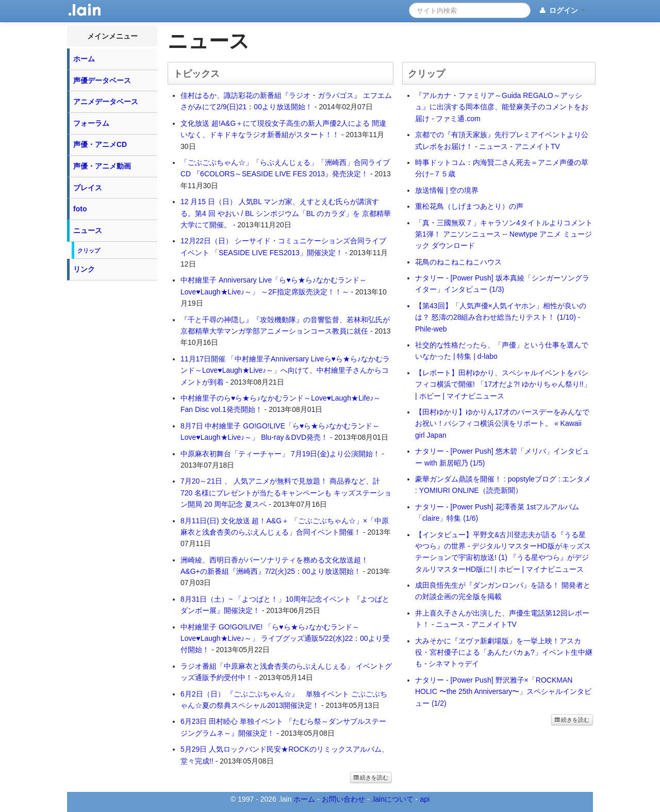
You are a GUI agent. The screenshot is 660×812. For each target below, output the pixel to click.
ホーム (84, 59)
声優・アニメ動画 (102, 166)
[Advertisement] (112, 440)
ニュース (88, 230)
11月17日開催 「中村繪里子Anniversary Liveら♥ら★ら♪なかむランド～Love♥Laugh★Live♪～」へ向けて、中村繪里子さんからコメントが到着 (285, 370)
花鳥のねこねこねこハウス (458, 262)
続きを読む (371, 777)
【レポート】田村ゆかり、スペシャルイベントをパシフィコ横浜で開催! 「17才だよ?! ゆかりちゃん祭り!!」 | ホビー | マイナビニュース (503, 384)
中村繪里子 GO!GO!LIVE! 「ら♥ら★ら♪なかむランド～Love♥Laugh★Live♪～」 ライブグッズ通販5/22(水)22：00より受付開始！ (285, 639)
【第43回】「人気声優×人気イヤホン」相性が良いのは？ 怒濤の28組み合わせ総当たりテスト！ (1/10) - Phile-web (501, 317)
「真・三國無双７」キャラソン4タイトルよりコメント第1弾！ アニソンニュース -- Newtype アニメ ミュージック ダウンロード (504, 234)
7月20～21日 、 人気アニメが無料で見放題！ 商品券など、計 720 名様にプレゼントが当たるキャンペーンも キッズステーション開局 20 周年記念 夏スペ (286, 493)
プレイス (88, 188)
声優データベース (102, 80)
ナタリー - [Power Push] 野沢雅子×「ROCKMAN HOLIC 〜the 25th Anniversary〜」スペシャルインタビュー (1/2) (503, 692)
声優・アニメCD (100, 144)
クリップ (89, 251)
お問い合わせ (343, 799)
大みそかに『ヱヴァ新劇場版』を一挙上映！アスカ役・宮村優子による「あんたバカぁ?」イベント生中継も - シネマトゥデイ (504, 652)
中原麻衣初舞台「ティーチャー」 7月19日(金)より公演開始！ (280, 454)
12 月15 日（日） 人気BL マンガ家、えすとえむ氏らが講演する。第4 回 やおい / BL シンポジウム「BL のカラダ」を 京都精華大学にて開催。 (286, 213)
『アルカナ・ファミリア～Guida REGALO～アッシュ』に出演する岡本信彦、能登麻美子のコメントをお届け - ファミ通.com (502, 107)
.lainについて (392, 799)
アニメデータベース (106, 102)
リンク (84, 269)
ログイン (562, 11)
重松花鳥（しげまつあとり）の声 (469, 206)
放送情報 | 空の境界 (447, 190)
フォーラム (91, 123)
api (425, 799)
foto (80, 209)
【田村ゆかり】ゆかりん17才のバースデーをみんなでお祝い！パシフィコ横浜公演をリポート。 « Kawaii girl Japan (502, 424)
